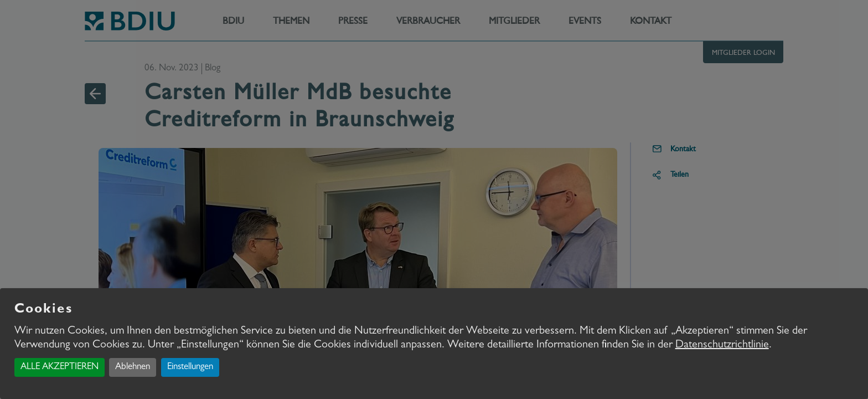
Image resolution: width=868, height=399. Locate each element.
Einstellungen (190, 367)
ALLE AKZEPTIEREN (60, 367)
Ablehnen (133, 367)
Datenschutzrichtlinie (722, 345)
